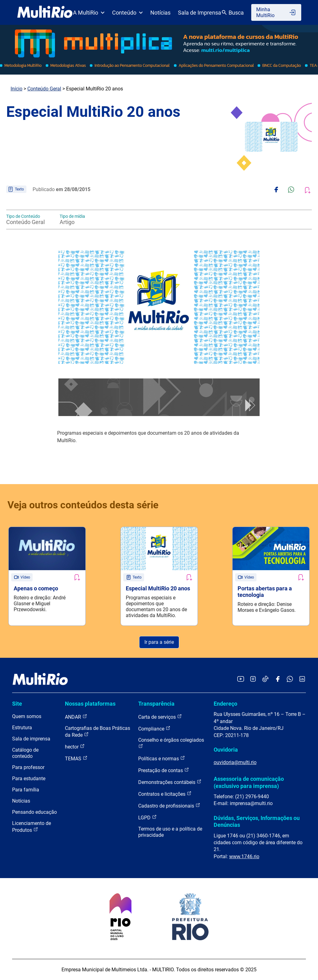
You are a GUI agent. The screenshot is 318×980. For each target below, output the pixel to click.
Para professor (28, 767)
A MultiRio (89, 13)
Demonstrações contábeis (170, 782)
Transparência (156, 704)
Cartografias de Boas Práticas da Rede (98, 732)
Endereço (225, 704)
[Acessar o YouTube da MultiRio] (241, 679)
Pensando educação (34, 812)
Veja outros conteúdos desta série (83, 505)
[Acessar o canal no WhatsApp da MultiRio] (290, 679)
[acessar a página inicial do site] (45, 12)
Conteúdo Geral (44, 89)
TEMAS (76, 758)
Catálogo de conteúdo (25, 753)
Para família (26, 790)
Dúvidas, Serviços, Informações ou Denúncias (257, 821)
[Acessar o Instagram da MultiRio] (253, 679)
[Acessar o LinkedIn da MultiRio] (302, 679)
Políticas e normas (162, 758)
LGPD (148, 817)
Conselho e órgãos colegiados (171, 743)
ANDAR (76, 717)
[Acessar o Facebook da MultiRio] (278, 679)
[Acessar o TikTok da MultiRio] (265, 679)
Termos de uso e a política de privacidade (170, 832)
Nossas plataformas (90, 704)
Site (17, 704)
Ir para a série (159, 642)
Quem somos (27, 716)
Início (16, 89)
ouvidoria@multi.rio (235, 762)
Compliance (154, 728)
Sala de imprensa (31, 739)
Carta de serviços (160, 717)
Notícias (160, 13)
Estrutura (22, 728)
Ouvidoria (226, 750)
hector (75, 746)
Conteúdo (127, 13)
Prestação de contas (164, 770)
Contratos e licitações (165, 794)
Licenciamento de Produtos (32, 827)
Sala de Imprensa (200, 13)
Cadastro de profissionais (169, 806)
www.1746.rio (244, 856)
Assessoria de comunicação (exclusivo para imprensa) (249, 782)
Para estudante (29, 779)
